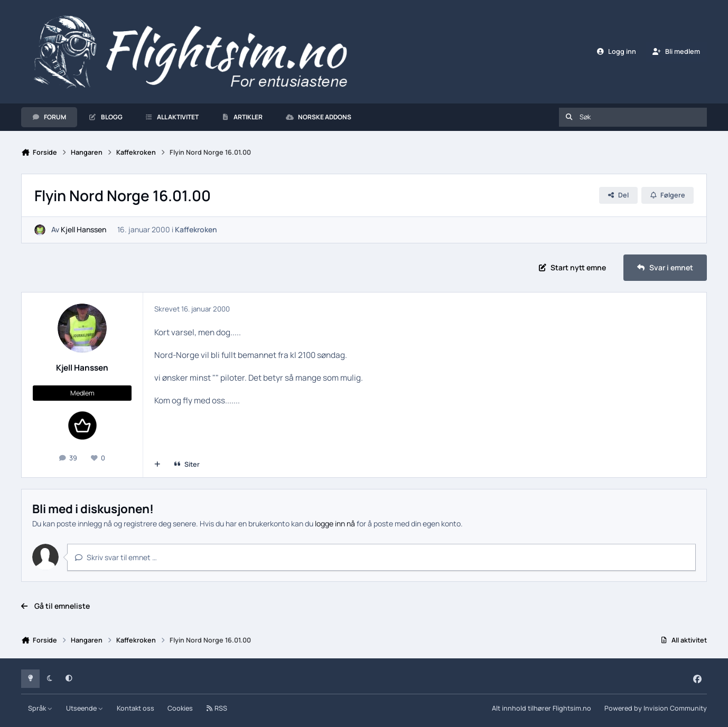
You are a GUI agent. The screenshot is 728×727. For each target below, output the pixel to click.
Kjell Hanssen (83, 230)
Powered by (656, 708)
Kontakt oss (136, 708)
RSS (217, 708)
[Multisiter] (157, 465)
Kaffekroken (196, 230)
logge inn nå (335, 523)
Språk (40, 708)
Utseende (85, 708)
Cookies (180, 708)
